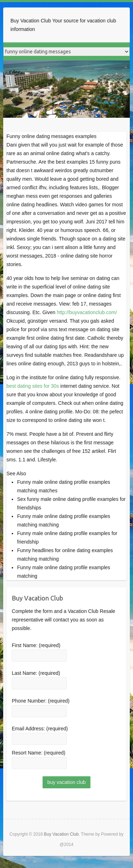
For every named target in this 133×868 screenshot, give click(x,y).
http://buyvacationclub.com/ (87, 312)
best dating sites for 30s (33, 386)
